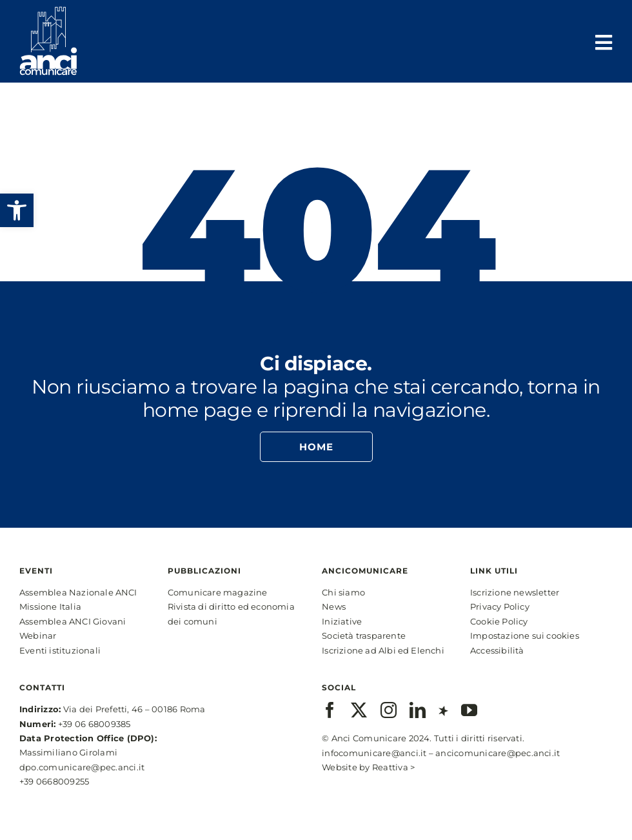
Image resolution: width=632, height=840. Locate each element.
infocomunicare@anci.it (374, 753)
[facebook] (330, 710)
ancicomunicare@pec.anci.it (498, 753)
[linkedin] (418, 710)
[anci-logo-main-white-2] (48, 11)
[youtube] (469, 710)
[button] (17, 210)
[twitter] (359, 710)
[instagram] (389, 710)
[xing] (443, 710)
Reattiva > (393, 767)
